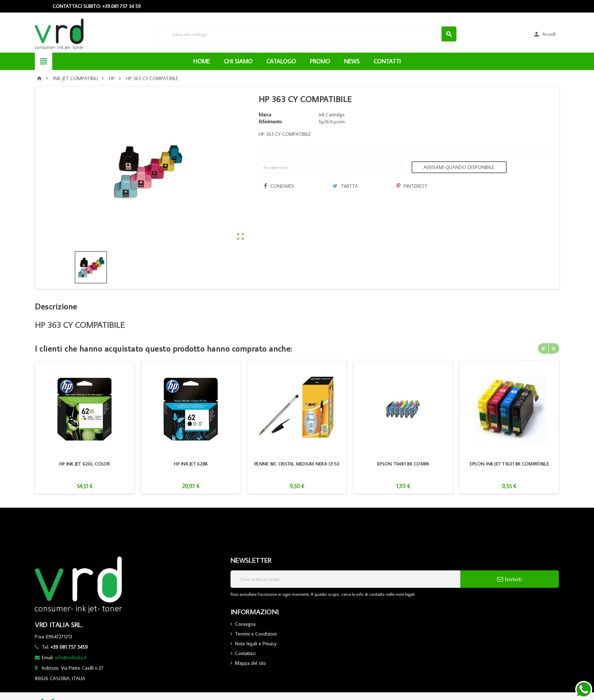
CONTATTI (387, 61)
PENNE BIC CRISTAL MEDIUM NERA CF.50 (297, 464)
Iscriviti (510, 579)
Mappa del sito (251, 663)
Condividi (279, 186)
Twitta (345, 186)
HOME (202, 61)
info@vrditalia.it (71, 657)
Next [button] (554, 348)
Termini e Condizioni (256, 634)
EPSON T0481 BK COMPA (403, 464)
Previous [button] (543, 348)
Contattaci (245, 653)
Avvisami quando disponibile (459, 167)
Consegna (245, 624)
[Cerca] (307, 34)
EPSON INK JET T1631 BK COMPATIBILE (509, 464)
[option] (84, 427)
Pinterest (412, 186)
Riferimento (270, 122)
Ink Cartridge (332, 115)
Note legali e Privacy (256, 644)
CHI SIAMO (238, 61)
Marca (265, 115)
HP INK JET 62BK (191, 464)
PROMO (320, 61)
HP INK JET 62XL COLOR (85, 464)
